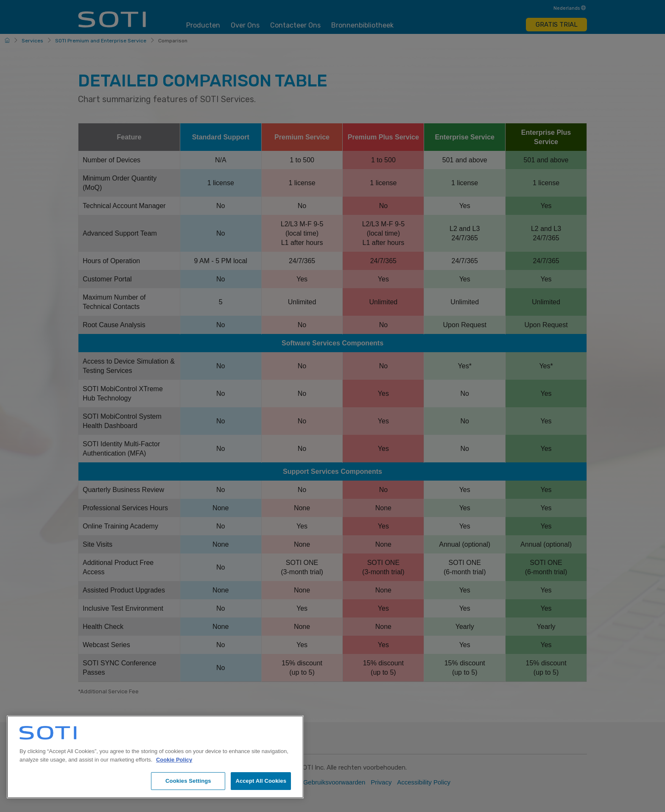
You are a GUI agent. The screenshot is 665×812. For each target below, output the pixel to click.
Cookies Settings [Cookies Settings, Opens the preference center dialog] (188, 781)
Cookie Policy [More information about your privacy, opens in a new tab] (174, 760)
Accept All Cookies (261, 781)
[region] (155, 757)
